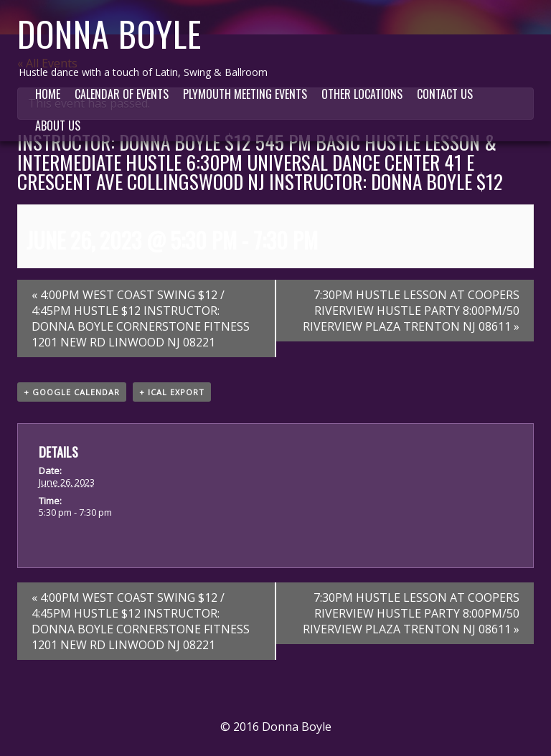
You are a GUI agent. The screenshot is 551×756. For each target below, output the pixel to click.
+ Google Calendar (72, 392)
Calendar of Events (122, 94)
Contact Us (445, 94)
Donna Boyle (109, 33)
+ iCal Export (172, 392)
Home (48, 94)
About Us (58, 126)
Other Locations (362, 94)
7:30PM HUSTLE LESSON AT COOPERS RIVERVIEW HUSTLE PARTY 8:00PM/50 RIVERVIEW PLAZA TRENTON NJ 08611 (411, 311)
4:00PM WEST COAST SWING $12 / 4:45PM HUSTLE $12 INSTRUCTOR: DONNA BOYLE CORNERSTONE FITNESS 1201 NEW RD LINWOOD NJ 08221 (141, 318)
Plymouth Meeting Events (245, 94)
